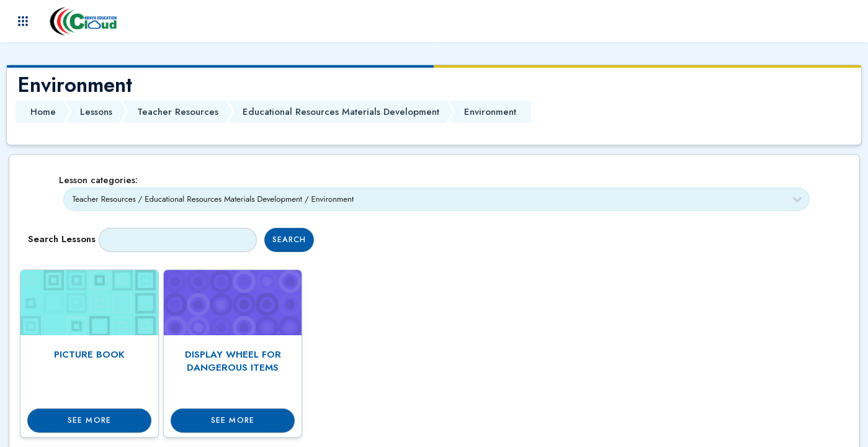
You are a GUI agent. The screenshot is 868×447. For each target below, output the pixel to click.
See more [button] (89, 420)
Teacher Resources (178, 112)
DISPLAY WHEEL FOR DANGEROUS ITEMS (233, 361)
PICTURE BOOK (89, 354)
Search (289, 240)
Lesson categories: (98, 180)
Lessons (96, 112)
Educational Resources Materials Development (341, 112)
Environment (490, 112)
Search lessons (62, 239)
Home (43, 112)
